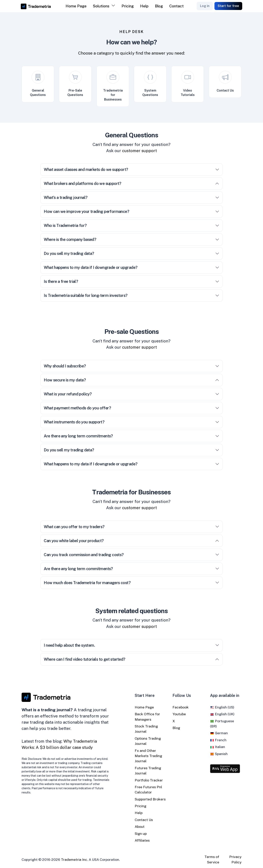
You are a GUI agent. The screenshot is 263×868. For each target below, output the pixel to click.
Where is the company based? (131, 239)
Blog (159, 6)
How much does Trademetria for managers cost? (131, 583)
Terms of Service (212, 859)
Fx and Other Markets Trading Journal (148, 756)
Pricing (128, 6)
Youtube (179, 714)
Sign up (141, 834)
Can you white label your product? (131, 541)
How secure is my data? (131, 380)
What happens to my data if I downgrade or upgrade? (131, 267)
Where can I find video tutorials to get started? (131, 659)
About (140, 827)
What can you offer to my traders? (131, 527)
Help (144, 6)
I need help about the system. (131, 645)
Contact (176, 6)
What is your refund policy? (131, 394)
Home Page (76, 6)
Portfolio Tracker (149, 780)
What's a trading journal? (131, 198)
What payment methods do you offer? (131, 408)
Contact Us (144, 820)
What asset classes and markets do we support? (131, 170)
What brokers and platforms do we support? (131, 184)
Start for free (228, 6)
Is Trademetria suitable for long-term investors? (131, 295)
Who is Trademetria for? (131, 225)
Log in (205, 6)
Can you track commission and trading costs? (131, 555)
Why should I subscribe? (131, 366)
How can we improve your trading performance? (131, 212)
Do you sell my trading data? (131, 253)
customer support (139, 151)
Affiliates (142, 840)
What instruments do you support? (131, 422)
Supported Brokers (150, 799)
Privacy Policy (235, 859)
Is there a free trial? (131, 281)
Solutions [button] (101, 6)
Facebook (181, 707)
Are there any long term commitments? (131, 436)
